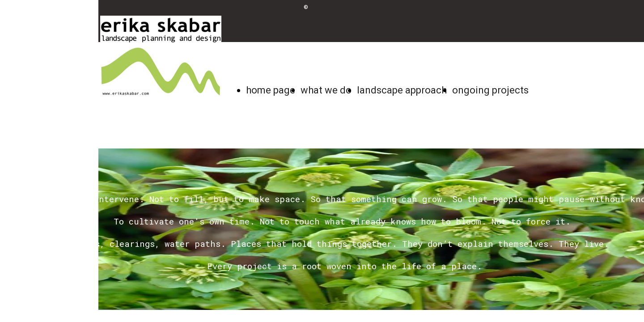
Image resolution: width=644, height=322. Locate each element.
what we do (326, 90)
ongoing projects (490, 90)
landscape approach (402, 90)
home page (271, 90)
